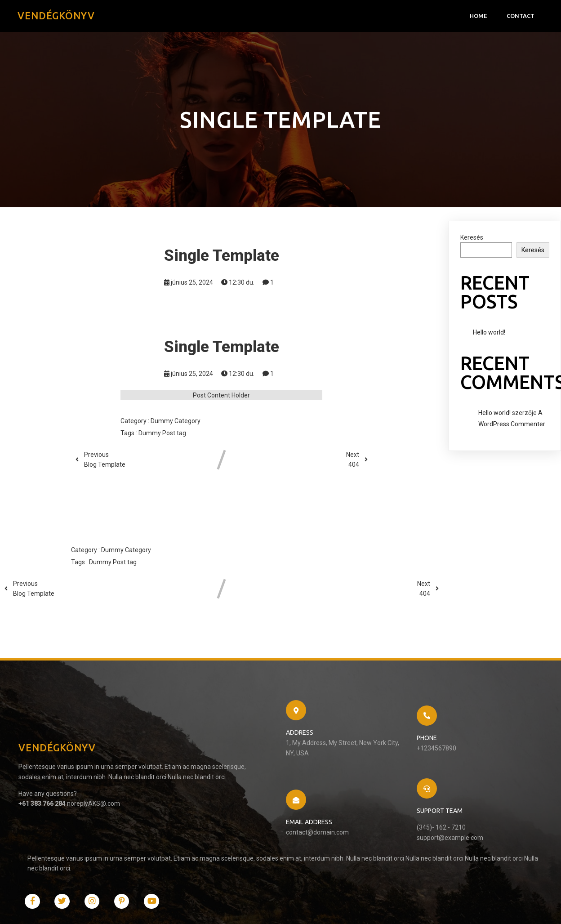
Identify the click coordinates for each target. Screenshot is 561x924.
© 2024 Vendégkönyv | (55, 908)
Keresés (472, 240)
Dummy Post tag (162, 435)
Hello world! (489, 335)
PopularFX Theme (114, 908)
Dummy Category (176, 423)
